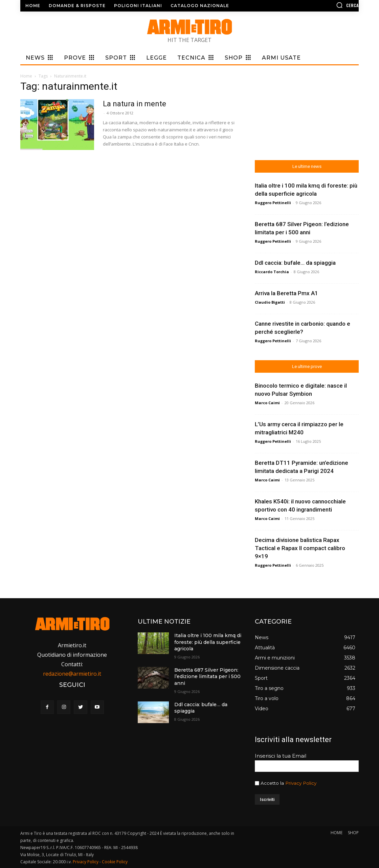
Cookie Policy (115, 862)
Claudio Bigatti (270, 302)
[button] (319, 5)
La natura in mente (135, 104)
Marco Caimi (267, 403)
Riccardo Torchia (272, 272)
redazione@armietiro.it (72, 674)
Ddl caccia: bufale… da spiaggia (295, 263)
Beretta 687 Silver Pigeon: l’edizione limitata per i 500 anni (207, 677)
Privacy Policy (301, 783)
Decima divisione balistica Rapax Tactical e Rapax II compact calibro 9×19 (300, 548)
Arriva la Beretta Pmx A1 (286, 293)
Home (26, 76)
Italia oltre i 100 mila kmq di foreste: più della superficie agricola (208, 642)
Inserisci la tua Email (281, 756)
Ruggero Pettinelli (273, 203)
